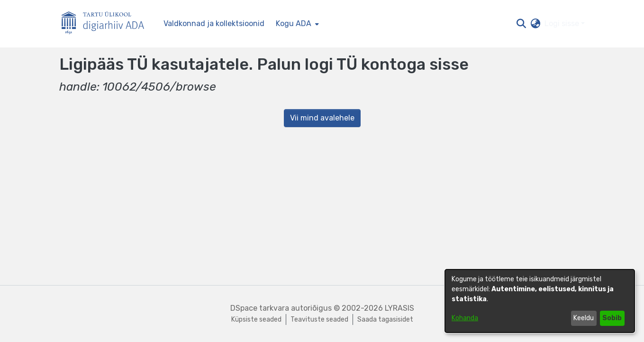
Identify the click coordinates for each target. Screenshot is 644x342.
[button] (522, 24)
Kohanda (465, 318)
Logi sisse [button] (563, 23)
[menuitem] (296, 24)
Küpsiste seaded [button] (256, 319)
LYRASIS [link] (399, 308)
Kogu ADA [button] (294, 23)
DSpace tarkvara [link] (260, 308)
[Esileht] (107, 24)
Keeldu (584, 318)
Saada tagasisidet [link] (385, 319)
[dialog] (540, 301)
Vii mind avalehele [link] (322, 118)
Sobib (612, 318)
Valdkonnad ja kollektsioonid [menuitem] (214, 23)
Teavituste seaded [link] (319, 319)
